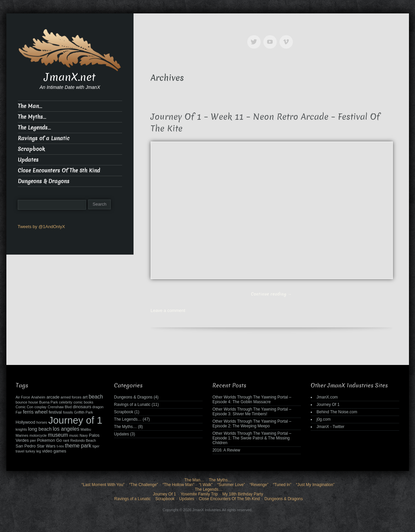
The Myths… (32, 117)
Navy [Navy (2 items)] (84, 435)
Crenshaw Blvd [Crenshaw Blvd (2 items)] (60, 407)
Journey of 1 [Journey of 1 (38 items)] (75, 420)
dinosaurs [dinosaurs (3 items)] (82, 407)
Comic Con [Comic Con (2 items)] (25, 407)
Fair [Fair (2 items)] (19, 412)
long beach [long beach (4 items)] (40, 429)
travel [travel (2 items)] (20, 451)
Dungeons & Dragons (44, 181)
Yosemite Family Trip (199, 494)
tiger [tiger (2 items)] (96, 446)
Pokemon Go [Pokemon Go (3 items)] (49, 440)
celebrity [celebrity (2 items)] (66, 402)
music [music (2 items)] (74, 435)
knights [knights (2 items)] (21, 429)
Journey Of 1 (328, 405)
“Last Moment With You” (103, 485)
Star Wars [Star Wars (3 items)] (46, 446)
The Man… (30, 106)
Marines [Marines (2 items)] (22, 435)
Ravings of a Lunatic (44, 138)
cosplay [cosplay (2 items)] (41, 407)
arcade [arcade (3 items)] (53, 397)
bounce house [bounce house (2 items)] (27, 402)
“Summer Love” (231, 485)
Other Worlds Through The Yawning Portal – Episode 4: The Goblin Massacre (252, 400)
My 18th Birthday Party (243, 494)
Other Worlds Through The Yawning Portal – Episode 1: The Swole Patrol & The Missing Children (252, 438)
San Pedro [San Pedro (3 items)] (26, 446)
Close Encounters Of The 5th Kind (59, 171)
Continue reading (271, 294)
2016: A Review (226, 450)
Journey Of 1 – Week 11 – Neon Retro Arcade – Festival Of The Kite (265, 123)
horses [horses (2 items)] (42, 422)
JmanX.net (70, 77)
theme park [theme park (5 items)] (78, 446)
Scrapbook (31, 149)
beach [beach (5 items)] (96, 397)
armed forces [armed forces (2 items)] (71, 397)
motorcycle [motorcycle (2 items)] (38, 435)
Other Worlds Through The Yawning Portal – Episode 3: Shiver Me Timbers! (252, 412)
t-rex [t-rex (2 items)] (60, 446)
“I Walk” (206, 485)
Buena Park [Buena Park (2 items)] (49, 402)
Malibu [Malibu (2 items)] (86, 429)
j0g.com (323, 419)
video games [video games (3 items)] (54, 451)
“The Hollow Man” (179, 485)
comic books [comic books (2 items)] (83, 402)
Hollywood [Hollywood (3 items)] (25, 422)
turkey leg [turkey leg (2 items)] (33, 451)
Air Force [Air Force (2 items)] (23, 397)
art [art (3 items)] (85, 397)
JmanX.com (327, 397)
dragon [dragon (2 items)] (98, 407)
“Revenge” (259, 485)
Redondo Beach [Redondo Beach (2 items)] (83, 440)
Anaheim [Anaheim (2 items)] (38, 397)
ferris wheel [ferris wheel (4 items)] (35, 412)
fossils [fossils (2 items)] (68, 412)
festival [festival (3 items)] (55, 412)
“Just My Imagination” (315, 485)
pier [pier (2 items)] (33, 440)
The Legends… (34, 128)
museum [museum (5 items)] (58, 435)
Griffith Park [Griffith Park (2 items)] (84, 412)
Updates (28, 160)
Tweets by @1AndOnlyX (41, 227)
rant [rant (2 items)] (66, 440)
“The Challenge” (144, 485)
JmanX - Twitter (330, 427)
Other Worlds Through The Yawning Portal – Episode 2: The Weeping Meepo (252, 424)
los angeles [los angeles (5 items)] (66, 429)
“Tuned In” (282, 485)
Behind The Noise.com (337, 412)
